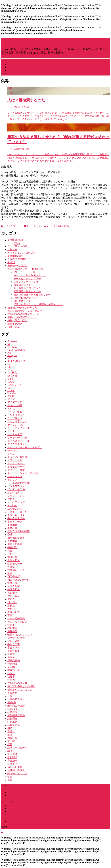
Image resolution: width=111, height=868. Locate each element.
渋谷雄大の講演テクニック (22, 317)
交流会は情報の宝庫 (19, 531)
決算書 (11, 677)
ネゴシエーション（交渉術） (23, 473)
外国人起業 (14, 589)
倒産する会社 (15, 544)
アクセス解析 (15, 405)
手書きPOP (13, 648)
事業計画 (12, 528)
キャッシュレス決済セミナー (30, 275)
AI (9, 344)
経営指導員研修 (16, 715)
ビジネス (12, 480)
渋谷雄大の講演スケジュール (23, 314)
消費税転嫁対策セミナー (27, 298)
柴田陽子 (12, 667)
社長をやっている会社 (20, 71)
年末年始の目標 (16, 619)
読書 (10, 744)
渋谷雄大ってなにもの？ (21, 67)
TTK (10, 388)
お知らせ (12, 249)
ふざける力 (14, 493)
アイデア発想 (15, 402)
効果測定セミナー (17, 570)
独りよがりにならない (20, 690)
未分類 (11, 262)
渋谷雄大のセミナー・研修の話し (26, 269)
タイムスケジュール (19, 441)
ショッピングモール (19, 428)
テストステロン (16, 464)
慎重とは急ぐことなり (20, 635)
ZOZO (11, 396)
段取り (11, 673)
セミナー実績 (15, 811)
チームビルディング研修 (27, 279)
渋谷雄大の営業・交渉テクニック (26, 311)
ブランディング (16, 496)
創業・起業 (14, 560)
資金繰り (12, 761)
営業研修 (12, 583)
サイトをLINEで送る (56, 226)
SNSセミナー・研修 (24, 272)
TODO (11, 382)
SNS (10, 370)
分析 (10, 554)
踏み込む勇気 (15, 767)
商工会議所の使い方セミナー (30, 288)
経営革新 (12, 722)
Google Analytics (16, 350)
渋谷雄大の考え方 (17, 683)
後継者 (11, 625)
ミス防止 (12, 506)
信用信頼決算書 (16, 538)
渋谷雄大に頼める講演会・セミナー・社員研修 (33, 795)
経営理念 (12, 719)
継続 (10, 728)
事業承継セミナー (23, 285)
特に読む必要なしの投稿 (21, 686)
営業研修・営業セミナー (27, 291)
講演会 (11, 751)
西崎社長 (12, 738)
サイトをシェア (34, 226)
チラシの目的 (15, 460)
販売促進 (12, 754)
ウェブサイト (15, 418)
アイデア (12, 399)
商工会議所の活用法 (19, 580)
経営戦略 (12, 712)
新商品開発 (14, 660)
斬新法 (11, 654)
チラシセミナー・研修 (26, 282)
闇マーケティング (17, 774)
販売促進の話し (16, 324)
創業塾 (11, 567)
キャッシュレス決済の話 (21, 253)
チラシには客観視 (17, 457)
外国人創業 (14, 586)
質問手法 (12, 764)
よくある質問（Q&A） (20, 815)
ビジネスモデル (16, 489)
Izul (9, 364)
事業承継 (12, 525)
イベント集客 (15, 412)
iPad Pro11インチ (17, 361)
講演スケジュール (17, 64)
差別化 (11, 609)
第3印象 (12, 702)
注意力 (11, 680)
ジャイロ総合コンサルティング (25, 792)
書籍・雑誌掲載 (16, 818)
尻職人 (11, 599)
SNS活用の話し (16, 240)
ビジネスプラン (16, 486)
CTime (17, 243)
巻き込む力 (14, 612)
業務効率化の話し (17, 266)
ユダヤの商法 (15, 509)
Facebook (12, 347)
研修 (10, 696)
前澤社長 (12, 557)
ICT (9, 353)
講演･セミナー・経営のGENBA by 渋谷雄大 (50, 41)
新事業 (11, 657)
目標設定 (12, 693)
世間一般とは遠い (17, 515)
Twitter (11, 390)
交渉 (10, 535)
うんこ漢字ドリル (17, 422)
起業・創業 (14, 327)
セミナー (12, 431)
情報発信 (12, 631)
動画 (10, 573)
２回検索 (12, 341)
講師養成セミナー (23, 301)
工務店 (11, 606)
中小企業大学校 (16, 518)
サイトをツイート (12, 226)
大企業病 (12, 593)
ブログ (11, 499)
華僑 (10, 735)
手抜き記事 (14, 644)
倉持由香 (12, 541)
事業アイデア (15, 522)
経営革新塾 (14, 725)
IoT (9, 358)
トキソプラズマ (16, 470)
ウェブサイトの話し (19, 246)
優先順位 (12, 547)
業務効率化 (14, 670)
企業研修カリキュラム (26, 802)
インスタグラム (16, 415)
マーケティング (16, 502)
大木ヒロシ (14, 596)
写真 (10, 551)
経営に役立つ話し (17, 321)
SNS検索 (12, 373)
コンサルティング (17, 808)
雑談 (10, 780)
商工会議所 (14, 577)
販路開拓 (12, 757)
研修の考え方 (15, 699)
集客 (10, 777)
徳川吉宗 (12, 628)
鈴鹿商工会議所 (16, 770)
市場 (10, 615)
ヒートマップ (15, 476)
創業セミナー (15, 564)
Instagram (12, 355)
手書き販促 (14, 651)
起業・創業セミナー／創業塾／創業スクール (38, 304)
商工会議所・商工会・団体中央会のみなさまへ (33, 805)
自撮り (11, 732)
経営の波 (12, 709)
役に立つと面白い (17, 622)
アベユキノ (14, 409)
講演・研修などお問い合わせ (23, 74)
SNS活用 (12, 376)
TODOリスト (15, 385)
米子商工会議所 (16, 706)
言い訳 (11, 741)
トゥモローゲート (17, 467)
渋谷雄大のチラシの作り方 (22, 308)
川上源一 (12, 602)
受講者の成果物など (19, 259)
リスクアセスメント (19, 512)
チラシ (11, 454)
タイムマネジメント (19, 444)
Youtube (12, 393)
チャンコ (12, 451)
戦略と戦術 (14, 641)
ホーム (11, 786)
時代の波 (12, 664)
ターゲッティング (17, 438)
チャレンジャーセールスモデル (25, 447)
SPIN (10, 379)
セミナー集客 (15, 434)
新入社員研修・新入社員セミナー (32, 295)
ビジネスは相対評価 (19, 483)
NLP (10, 367)
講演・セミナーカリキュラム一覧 (32, 799)
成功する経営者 (16, 638)
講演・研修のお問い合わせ (22, 821)
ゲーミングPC (15, 425)
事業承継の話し (16, 256)
